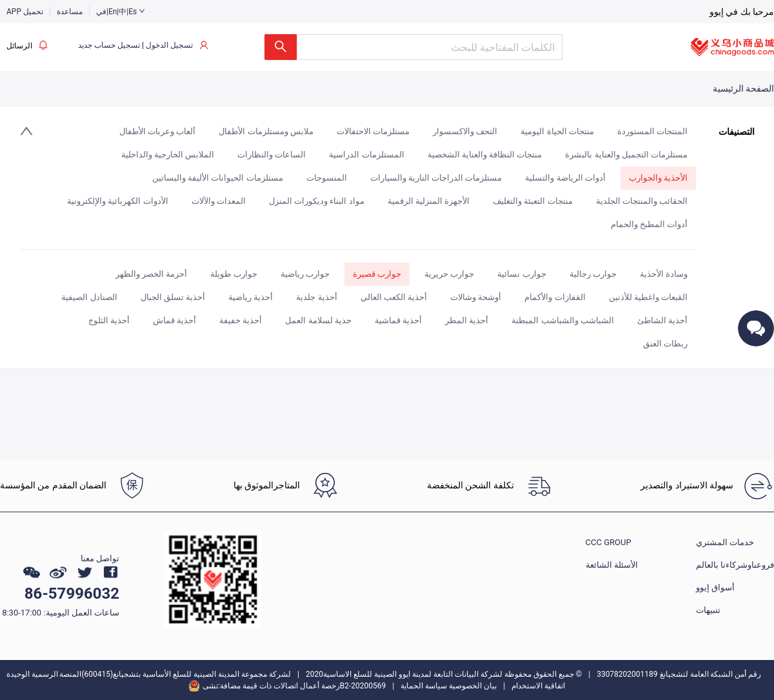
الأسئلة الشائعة (612, 565)
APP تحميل (25, 12)
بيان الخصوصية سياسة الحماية (449, 686)
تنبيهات (708, 610)
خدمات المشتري (725, 542)
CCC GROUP (609, 542)
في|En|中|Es (121, 12)
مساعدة (70, 12)
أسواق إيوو (715, 587)
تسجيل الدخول (169, 45)
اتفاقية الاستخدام (538, 686)
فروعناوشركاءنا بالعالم (735, 565)
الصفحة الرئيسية (743, 88)
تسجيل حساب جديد (109, 45)
